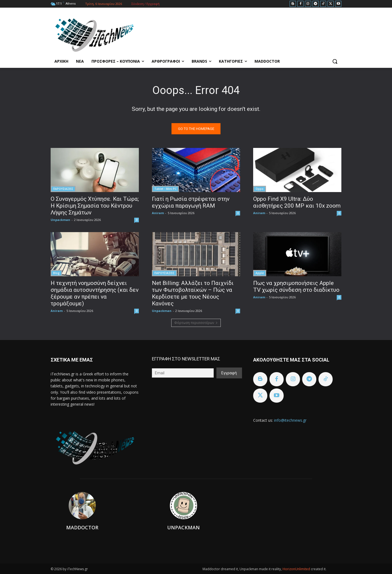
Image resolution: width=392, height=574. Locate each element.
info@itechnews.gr (290, 420)
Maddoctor (82, 527)
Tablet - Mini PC (165, 189)
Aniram (158, 213)
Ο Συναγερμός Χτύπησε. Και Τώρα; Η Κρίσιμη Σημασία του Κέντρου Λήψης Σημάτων (95, 206)
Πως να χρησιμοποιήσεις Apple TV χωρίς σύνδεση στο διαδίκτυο (296, 286)
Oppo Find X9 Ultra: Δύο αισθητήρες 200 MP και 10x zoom (297, 202)
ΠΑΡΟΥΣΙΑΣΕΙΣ (63, 189)
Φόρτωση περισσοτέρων (196, 323)
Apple (260, 273)
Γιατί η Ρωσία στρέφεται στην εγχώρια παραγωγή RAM (191, 202)
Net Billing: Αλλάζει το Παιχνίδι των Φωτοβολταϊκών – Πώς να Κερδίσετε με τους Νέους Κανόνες (193, 293)
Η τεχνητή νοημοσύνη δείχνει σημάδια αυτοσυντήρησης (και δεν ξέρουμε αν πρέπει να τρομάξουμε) (95, 293)
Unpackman (60, 220)
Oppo (260, 189)
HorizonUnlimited (297, 569)
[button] (335, 61)
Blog (56, 273)
